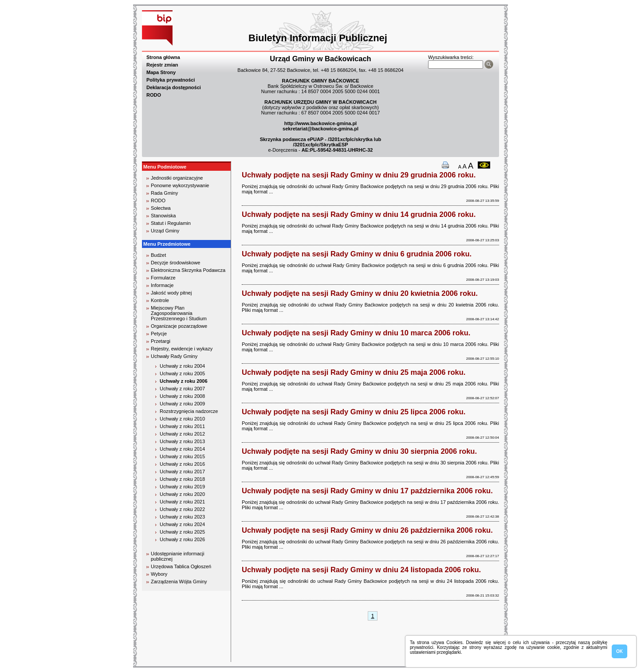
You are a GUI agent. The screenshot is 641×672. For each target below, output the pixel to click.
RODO (154, 95)
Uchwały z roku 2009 (182, 404)
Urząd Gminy (165, 231)
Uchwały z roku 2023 (182, 517)
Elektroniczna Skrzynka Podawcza (188, 270)
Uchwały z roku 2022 (182, 509)
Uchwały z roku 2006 (184, 381)
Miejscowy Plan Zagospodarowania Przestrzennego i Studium (179, 313)
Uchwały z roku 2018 (182, 479)
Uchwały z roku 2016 (182, 464)
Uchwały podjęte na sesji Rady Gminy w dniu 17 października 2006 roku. (367, 491)
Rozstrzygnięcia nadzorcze (189, 411)
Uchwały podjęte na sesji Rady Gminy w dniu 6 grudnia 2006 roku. (357, 254)
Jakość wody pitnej (171, 293)
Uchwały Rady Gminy (174, 356)
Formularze (163, 278)
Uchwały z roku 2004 (182, 366)
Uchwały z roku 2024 (182, 524)
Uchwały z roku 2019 (182, 487)
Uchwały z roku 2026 (182, 539)
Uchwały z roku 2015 (182, 456)
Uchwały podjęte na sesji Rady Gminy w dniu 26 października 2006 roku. (367, 530)
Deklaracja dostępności (174, 87)
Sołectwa (161, 208)
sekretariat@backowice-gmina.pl (320, 129)
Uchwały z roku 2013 (182, 441)
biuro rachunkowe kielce (171, 658)
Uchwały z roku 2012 (182, 434)
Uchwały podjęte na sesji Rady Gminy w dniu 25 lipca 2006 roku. (354, 412)
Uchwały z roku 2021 (182, 502)
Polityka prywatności (171, 80)
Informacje (162, 285)
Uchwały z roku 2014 (182, 449)
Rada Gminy (164, 193)
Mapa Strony (161, 72)
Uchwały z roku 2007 (182, 389)
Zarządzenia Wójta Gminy (179, 582)
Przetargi (161, 341)
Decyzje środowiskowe (175, 263)
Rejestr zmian (162, 65)
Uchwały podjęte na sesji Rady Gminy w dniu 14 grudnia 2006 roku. (359, 214)
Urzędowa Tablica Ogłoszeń (181, 566)
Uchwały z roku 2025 (182, 532)
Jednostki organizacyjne (177, 178)
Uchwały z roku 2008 (182, 396)
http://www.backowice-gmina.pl (320, 123)
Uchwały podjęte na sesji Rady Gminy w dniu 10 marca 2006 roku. (356, 333)
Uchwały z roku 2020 (182, 494)
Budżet (158, 255)
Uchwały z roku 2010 (182, 419)
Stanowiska (163, 216)
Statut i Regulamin (171, 223)
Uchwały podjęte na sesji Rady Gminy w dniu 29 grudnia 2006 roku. (359, 175)
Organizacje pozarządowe (179, 326)
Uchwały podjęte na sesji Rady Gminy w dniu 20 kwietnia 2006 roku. (360, 293)
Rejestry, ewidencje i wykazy (182, 349)
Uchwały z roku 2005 (182, 373)
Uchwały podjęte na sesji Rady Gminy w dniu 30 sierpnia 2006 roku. (359, 451)
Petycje (159, 334)
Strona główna (163, 57)
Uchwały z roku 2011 (182, 426)
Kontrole (160, 300)
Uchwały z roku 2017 (182, 472)
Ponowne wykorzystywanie (180, 185)
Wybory (159, 574)
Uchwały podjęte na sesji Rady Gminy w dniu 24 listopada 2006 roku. (361, 570)
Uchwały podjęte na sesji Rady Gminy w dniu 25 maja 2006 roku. (354, 372)
